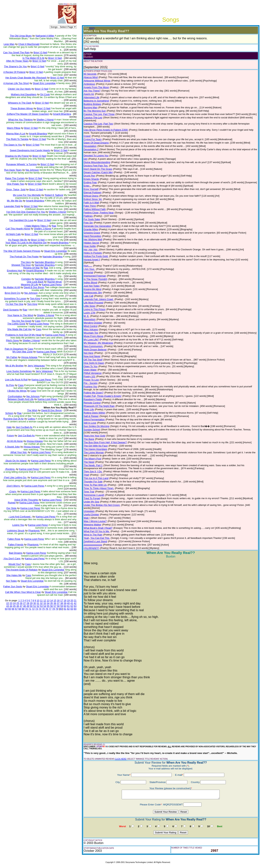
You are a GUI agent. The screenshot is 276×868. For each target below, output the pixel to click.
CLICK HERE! (121, 759)
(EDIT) (92, 28)
